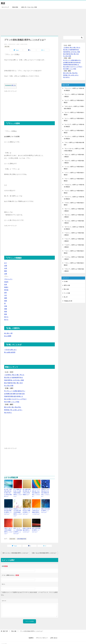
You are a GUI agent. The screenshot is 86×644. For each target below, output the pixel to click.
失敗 (20, 394)
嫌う (9, 410)
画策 (6, 314)
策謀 (6, 311)
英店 (3, 3)
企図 (6, 266)
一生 (6, 375)
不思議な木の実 (68, 301)
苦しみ (13, 410)
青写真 (6, 290)
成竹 (6, 293)
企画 (6, 268)
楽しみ (17, 410)
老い (11, 375)
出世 (23, 394)
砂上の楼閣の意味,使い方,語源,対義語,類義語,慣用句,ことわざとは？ (18, 492)
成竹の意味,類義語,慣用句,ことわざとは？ (36, 526)
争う (6, 391)
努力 (6, 402)
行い (24, 391)
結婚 (13, 377)
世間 (9, 380)
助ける (6, 399)
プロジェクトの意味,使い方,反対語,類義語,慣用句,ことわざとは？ (36, 492)
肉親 (22, 380)
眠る (6, 383)
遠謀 (6, 301)
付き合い (18, 380)
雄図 (6, 298)
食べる (13, 380)
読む (9, 386)
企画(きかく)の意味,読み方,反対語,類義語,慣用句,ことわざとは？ (45, 492)
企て (6, 263)
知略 (6, 309)
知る (21, 377)
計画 (11, 394)
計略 (6, 306)
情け (6, 413)
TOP (5, 627)
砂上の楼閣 (8, 336)
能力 (12, 383)
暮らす (9, 377)
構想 (6, 271)
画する (6, 317)
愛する (6, 407)
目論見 (6, 282)
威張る (20, 391)
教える (14, 375)
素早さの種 (67, 285)
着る (6, 377)
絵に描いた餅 (8, 333)
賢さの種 (7, 47)
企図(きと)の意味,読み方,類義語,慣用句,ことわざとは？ (27, 510)
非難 (9, 402)
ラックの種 (67, 293)
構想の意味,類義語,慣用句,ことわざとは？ (45, 509)
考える (22, 375)
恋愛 (12, 386)
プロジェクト (8, 279)
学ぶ (6, 386)
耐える (21, 396)
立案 (6, 274)
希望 (6, 410)
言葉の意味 (15, 7)
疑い (13, 407)
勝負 (12, 396)
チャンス (19, 399)
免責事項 (31, 634)
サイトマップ (5, 7)
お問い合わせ (54, 634)
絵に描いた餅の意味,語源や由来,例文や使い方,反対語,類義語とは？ (8, 492)
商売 (9, 396)
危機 (7, 394)
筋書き (6, 287)
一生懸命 (15, 391)
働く (18, 383)
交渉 (17, 394)
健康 (16, 377)
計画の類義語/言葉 (22, 535)
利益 (18, 402)
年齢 (9, 383)
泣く (21, 410)
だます (14, 399)
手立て (24, 399)
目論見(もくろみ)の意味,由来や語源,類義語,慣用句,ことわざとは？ (18, 510)
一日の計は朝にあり (10, 350)
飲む (15, 383)
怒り (10, 407)
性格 (6, 380)
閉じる (14, 85)
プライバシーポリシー (42, 634)
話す (21, 383)
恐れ (20, 407)
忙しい (9, 391)
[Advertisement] (43, 22)
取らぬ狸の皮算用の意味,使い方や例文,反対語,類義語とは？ (27, 492)
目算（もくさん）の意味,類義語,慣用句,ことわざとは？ (18, 527)
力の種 (66, 281)
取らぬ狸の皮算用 (10, 352)
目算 (6, 285)
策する (6, 320)
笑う (11, 413)
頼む (10, 399)
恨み (16, 407)
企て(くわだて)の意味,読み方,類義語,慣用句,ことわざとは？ (36, 510)
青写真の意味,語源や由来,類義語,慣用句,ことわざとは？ (8, 510)
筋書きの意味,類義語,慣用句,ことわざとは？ (27, 526)
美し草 (66, 297)
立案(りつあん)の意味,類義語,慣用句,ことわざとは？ (8, 527)
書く (18, 375)
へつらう (13, 402)
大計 (6, 295)
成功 (15, 396)
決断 (14, 394)
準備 (6, 396)
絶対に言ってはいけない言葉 (29, 7)
